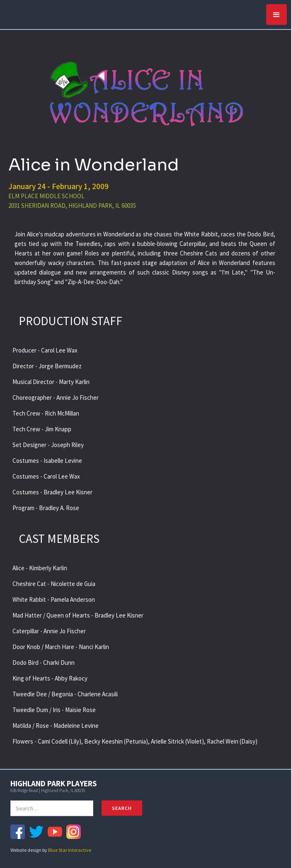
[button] (276, 15)
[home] (6, 12)
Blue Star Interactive (70, 850)
